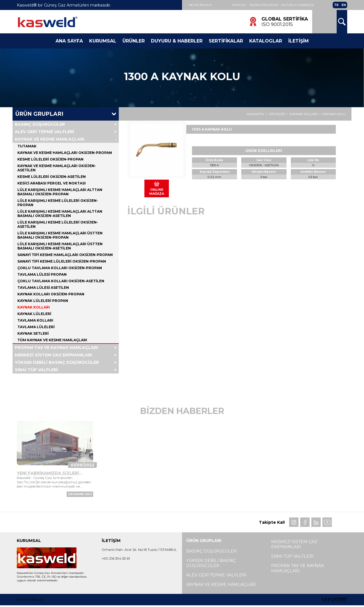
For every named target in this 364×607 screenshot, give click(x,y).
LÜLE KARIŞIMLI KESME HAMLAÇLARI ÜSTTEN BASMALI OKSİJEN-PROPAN (60, 236)
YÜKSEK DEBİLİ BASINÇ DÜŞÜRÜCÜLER (57, 363)
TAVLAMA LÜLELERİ (36, 327)
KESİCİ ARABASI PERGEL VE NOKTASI (52, 184)
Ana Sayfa (69, 41)
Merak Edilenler (265, 5)
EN (344, 5)
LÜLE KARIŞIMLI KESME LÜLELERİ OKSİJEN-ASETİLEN (58, 225)
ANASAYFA (255, 115)
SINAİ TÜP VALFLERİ (36, 370)
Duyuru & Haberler (299, 5)
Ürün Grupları (39, 114)
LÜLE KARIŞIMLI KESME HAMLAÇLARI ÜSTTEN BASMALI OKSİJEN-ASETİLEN (60, 247)
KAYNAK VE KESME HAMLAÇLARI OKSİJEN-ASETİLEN (57, 169)
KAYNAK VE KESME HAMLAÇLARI (50, 140)
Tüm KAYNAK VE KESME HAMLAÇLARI (52, 341)
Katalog (240, 5)
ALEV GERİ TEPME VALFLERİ (45, 132)
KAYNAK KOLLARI (304, 115)
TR (336, 5)
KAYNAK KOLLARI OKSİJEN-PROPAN (51, 295)
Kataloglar (266, 41)
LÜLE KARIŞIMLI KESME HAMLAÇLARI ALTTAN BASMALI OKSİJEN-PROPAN (60, 192)
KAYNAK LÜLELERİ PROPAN (43, 301)
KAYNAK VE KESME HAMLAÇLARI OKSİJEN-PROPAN (65, 153)
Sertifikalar (226, 41)
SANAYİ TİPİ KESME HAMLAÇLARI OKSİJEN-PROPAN (65, 255)
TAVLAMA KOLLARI (35, 321)
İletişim (298, 41)
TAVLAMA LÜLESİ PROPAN (42, 275)
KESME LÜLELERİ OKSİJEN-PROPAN (50, 160)
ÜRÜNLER (277, 115)
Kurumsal (103, 41)
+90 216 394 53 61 (201, 5)
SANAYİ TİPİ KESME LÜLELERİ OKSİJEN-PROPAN (62, 262)
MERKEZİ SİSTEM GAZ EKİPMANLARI (53, 356)
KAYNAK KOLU (334, 115)
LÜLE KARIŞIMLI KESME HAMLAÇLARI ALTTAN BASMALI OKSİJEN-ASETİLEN (60, 214)
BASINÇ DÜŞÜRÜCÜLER (40, 125)
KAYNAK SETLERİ (33, 334)
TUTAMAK (27, 147)
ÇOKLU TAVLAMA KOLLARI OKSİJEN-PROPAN (60, 268)
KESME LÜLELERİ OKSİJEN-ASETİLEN (52, 177)
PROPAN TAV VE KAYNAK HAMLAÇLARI (56, 348)
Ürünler (134, 41)
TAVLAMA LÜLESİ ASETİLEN (43, 288)
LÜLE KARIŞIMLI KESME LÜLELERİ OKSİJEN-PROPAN (58, 203)
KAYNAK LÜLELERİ (34, 314)
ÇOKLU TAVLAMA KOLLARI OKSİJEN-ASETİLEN (61, 282)
